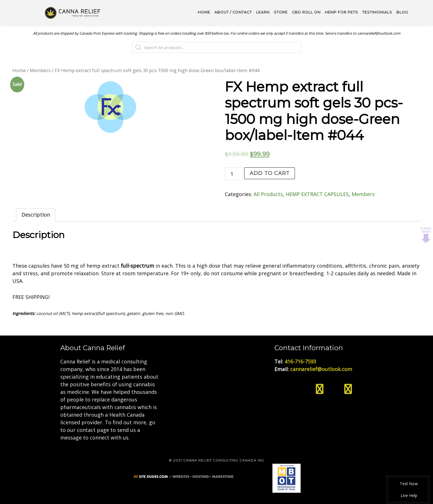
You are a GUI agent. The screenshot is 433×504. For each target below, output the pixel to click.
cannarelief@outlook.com (321, 369)
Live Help (408, 495)
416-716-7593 (300, 361)
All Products (268, 194)
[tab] (36, 215)
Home (19, 70)
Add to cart (270, 173)
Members (40, 70)
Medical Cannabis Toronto (73, 12)
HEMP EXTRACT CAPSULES (317, 194)
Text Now (408, 484)
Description (36, 215)
